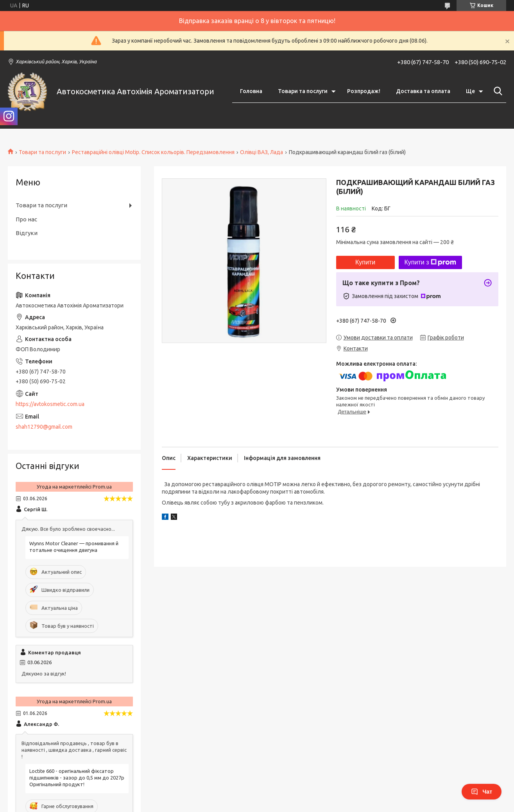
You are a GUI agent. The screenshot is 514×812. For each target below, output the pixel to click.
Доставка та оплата (423, 91)
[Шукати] (496, 91)
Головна (251, 91)
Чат (482, 792)
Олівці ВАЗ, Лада (261, 152)
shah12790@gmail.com (44, 427)
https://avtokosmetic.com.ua (50, 404)
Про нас (26, 219)
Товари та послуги (303, 91)
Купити (365, 262)
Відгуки (27, 233)
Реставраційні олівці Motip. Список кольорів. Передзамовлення (153, 152)
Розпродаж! (364, 91)
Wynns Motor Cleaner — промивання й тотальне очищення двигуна (74, 547)
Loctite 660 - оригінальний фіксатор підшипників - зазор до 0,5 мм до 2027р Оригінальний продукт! (77, 778)
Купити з (431, 262)
